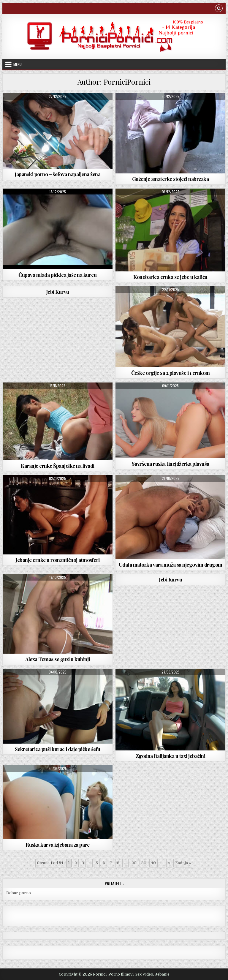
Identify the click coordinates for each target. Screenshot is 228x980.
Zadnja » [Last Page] (183, 863)
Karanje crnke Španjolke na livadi (58, 466)
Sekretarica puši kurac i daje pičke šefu (58, 749)
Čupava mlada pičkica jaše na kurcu (57, 275)
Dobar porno (19, 893)
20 (134, 863)
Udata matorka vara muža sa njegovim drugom (171, 565)
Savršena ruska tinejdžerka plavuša (171, 464)
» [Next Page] (169, 863)
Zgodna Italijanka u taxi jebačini (171, 756)
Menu (18, 64)
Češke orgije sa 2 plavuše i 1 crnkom (171, 373)
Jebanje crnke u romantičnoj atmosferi (58, 560)
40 (153, 863)
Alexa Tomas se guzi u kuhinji (58, 659)
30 (144, 863)
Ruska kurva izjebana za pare (57, 845)
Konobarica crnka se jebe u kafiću (170, 277)
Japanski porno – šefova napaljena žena (57, 174)
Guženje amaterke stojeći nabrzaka (171, 179)
